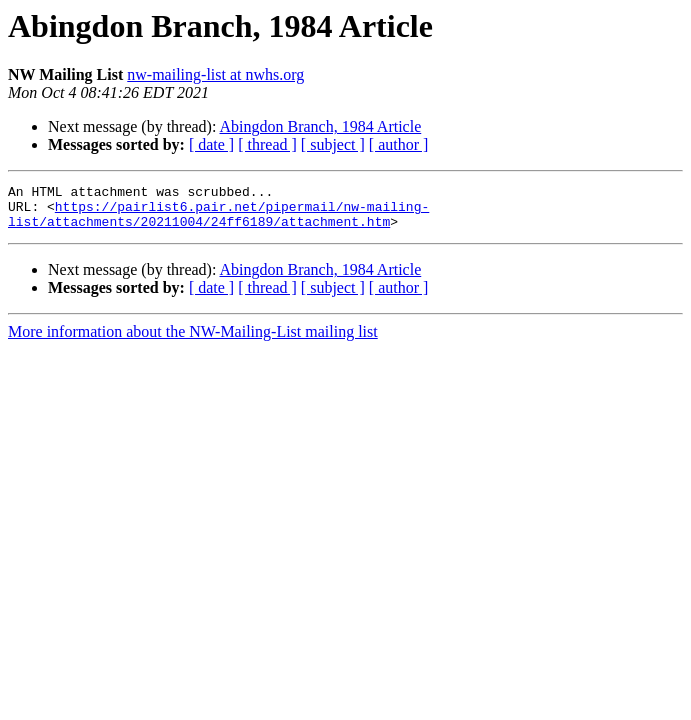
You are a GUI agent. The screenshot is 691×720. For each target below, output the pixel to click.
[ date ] (211, 144)
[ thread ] (267, 144)
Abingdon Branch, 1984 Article (321, 126)
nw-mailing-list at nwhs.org (215, 74)
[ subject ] (333, 144)
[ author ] (399, 144)
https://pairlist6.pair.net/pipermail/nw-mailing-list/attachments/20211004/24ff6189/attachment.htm (218, 221)
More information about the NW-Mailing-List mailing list (193, 340)
